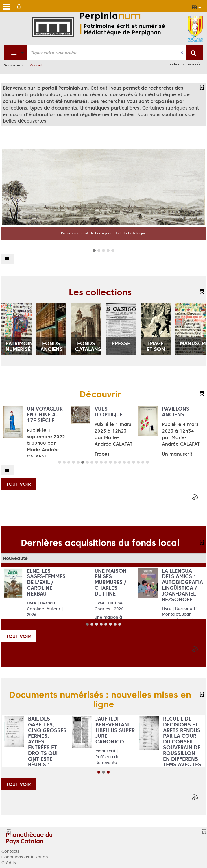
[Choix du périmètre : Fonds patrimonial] (16, 53)
